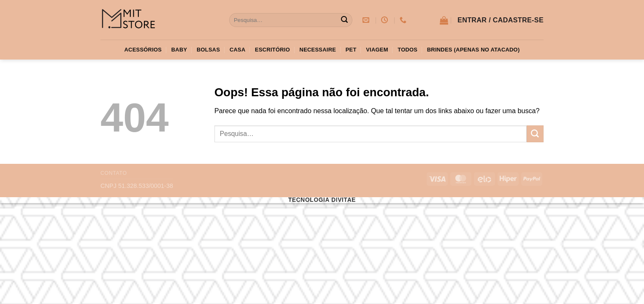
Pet (351, 50)
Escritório (272, 50)
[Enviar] (344, 20)
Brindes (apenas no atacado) (474, 50)
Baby (179, 50)
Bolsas (208, 50)
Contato (114, 173)
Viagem (377, 50)
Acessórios (143, 50)
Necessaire (318, 50)
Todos (407, 50)
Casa (238, 50)
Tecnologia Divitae (322, 200)
